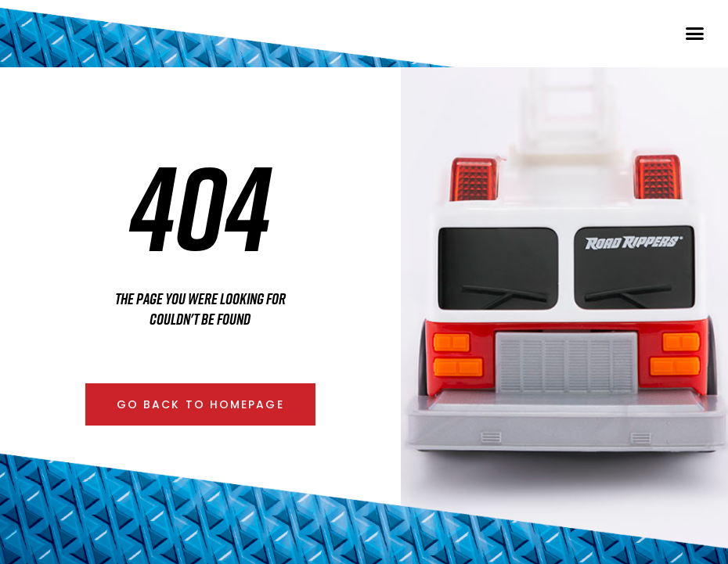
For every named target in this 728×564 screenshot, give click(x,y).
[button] (695, 45)
